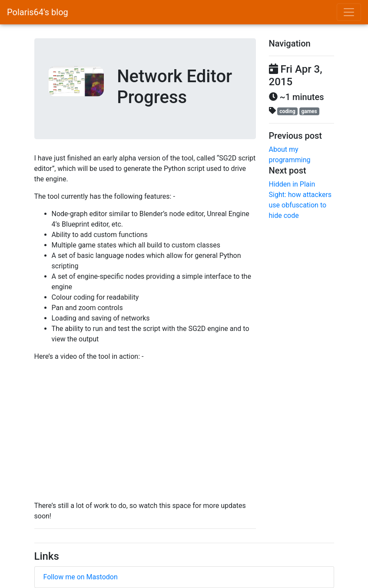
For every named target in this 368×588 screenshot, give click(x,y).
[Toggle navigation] (349, 12)
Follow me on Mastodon (81, 577)
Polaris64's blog (38, 12)
